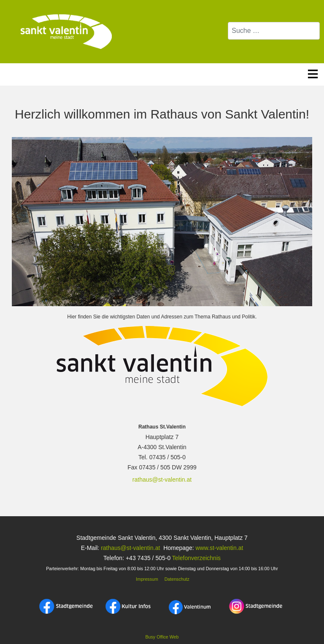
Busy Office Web (162, 637)
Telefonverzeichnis (196, 558)
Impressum (146, 579)
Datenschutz (177, 579)
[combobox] (274, 31)
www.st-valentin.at (219, 548)
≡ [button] (313, 72)
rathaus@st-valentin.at (162, 480)
